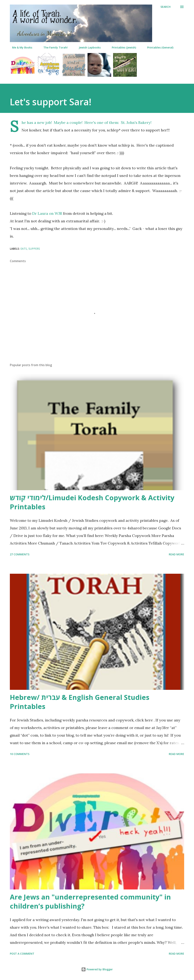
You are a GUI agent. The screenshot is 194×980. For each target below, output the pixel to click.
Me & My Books (20, 47)
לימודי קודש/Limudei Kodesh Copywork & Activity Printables (92, 502)
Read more (176, 554)
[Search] (165, 7)
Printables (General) (158, 47)
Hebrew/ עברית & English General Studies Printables (80, 702)
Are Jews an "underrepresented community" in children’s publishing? (90, 901)
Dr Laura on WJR (47, 213)
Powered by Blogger (97, 969)
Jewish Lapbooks (87, 47)
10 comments (20, 754)
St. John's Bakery (136, 122)
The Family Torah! (53, 47)
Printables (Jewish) (122, 47)
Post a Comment (22, 954)
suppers (34, 249)
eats (24, 249)
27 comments (20, 554)
